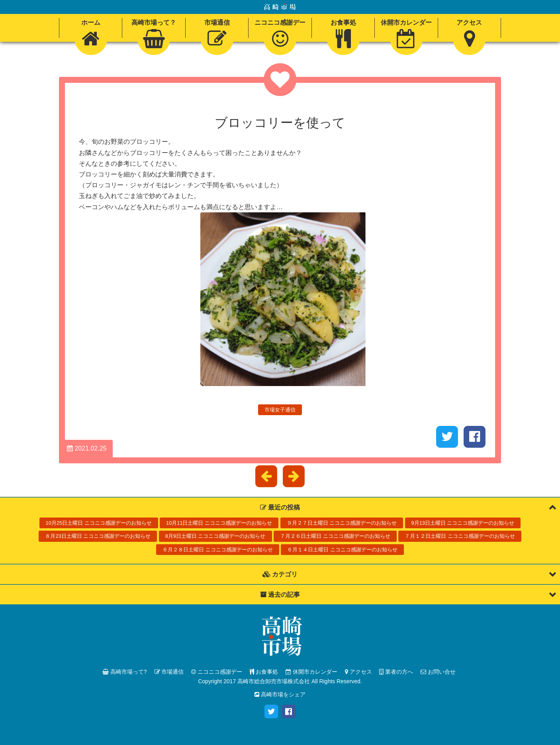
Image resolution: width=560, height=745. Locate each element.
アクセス (358, 672)
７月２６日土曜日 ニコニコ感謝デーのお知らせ (335, 536)
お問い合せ (438, 672)
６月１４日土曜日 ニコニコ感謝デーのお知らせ (342, 550)
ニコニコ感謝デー (217, 672)
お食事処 (264, 672)
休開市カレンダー (311, 672)
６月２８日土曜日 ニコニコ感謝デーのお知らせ (218, 550)
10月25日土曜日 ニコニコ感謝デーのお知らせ (99, 523)
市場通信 (169, 672)
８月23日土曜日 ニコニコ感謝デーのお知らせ (98, 536)
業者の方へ (396, 672)
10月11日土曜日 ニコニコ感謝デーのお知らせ (219, 523)
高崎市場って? (125, 672)
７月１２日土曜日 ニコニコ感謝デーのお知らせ (460, 536)
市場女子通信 (280, 410)
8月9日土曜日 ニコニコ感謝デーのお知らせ (215, 536)
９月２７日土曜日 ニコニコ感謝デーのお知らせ (342, 523)
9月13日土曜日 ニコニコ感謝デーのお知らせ (463, 523)
